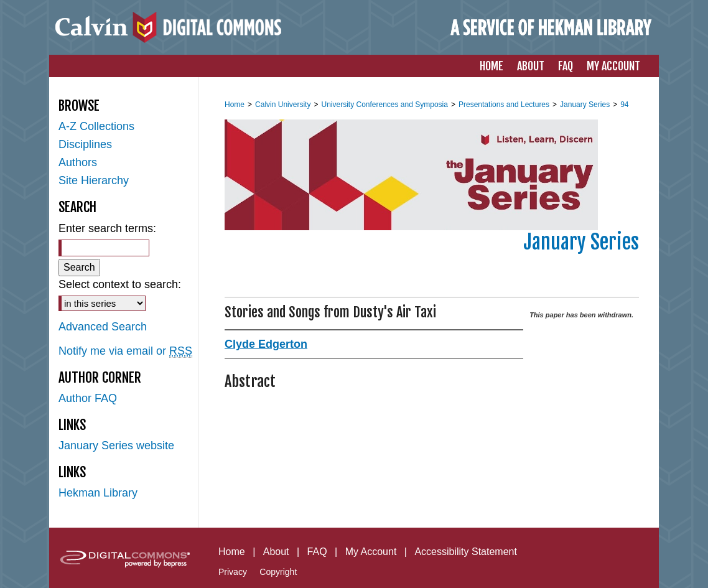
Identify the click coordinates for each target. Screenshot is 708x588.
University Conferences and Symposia (384, 105)
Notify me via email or (125, 351)
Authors (78, 162)
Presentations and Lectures (504, 105)
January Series (585, 105)
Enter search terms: (107, 228)
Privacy (233, 572)
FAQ (317, 552)
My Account (371, 552)
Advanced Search (103, 327)
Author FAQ (88, 398)
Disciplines (85, 144)
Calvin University (283, 105)
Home (235, 105)
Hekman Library (98, 493)
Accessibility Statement (466, 552)
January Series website (116, 446)
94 (624, 105)
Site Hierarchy (94, 180)
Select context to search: (120, 284)
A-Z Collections (96, 126)
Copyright (278, 572)
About (276, 552)
